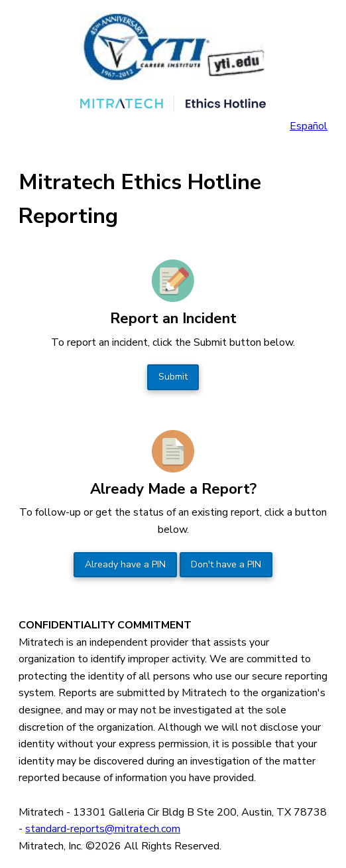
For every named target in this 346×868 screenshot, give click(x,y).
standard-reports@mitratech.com (103, 829)
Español (309, 126)
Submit (173, 377)
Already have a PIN (125, 564)
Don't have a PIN (226, 564)
